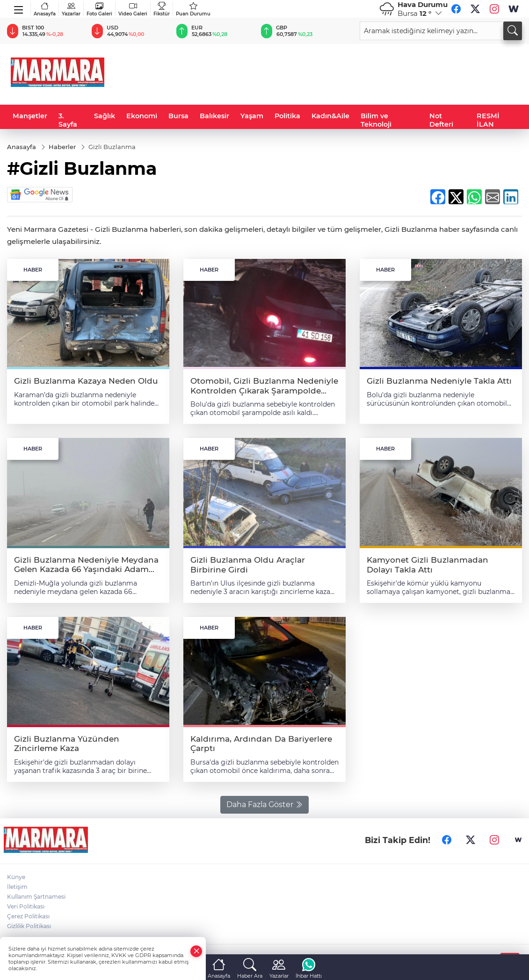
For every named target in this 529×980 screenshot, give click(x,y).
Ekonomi (142, 116)
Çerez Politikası (28, 916)
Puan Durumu (193, 9)
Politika (287, 116)
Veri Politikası (26, 906)
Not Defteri (441, 120)
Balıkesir (214, 116)
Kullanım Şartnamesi (36, 897)
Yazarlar (71, 9)
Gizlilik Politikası (29, 926)
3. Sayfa (68, 120)
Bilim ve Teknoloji (376, 120)
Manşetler (30, 116)
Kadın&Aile (330, 116)
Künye (16, 877)
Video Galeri (133, 9)
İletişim (17, 887)
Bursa (178, 116)
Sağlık (105, 116)
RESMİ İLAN (488, 120)
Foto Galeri (99, 9)
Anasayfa (45, 9)
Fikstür (162, 9)
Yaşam (252, 116)
